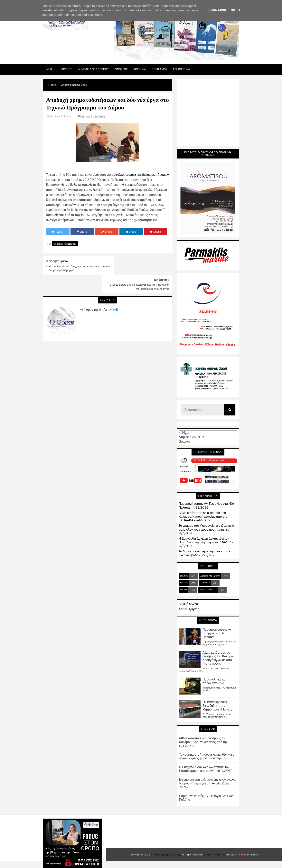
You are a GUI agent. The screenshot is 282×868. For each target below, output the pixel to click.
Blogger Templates (214, 855)
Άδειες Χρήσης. (189, 609)
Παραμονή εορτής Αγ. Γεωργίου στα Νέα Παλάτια (217, 633)
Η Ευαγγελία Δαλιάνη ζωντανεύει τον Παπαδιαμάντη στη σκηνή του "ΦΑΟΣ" (205, 540)
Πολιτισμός (205, 583)
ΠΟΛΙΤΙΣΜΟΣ (159, 69)
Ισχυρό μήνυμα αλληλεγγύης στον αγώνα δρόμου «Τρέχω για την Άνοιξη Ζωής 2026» (207, 783)
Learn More (217, 10)
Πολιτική (184, 590)
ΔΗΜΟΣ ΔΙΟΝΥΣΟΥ (209, 590)
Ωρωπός (185, 441)
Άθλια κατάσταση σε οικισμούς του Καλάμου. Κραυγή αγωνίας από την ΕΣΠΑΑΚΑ (203, 517)
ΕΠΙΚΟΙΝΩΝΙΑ (181, 69)
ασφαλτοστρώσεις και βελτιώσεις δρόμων (140, 175)
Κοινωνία (184, 583)
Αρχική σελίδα (188, 604)
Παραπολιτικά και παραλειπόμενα (214, 681)
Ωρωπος (67, 69)
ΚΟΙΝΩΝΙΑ (140, 69)
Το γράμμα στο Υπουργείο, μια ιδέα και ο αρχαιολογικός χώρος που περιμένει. (206, 527)
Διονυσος (121, 69)
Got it (235, 10)
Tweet (58, 232)
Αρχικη (51, 69)
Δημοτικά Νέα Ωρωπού (65, 244)
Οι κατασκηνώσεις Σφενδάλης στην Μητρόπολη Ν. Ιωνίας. (218, 706)
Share (82, 232)
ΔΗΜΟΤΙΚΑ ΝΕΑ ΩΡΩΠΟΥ (93, 69)
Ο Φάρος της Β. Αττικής (97, 291)
